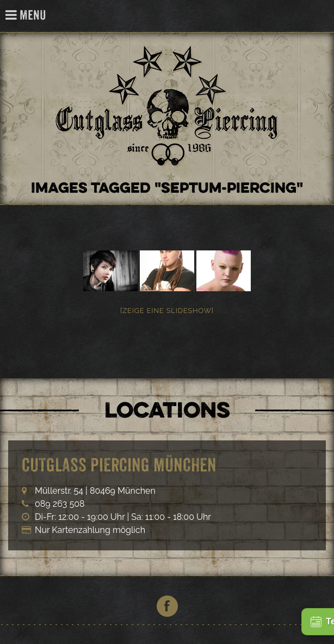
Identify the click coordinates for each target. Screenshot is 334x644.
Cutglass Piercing (320, 16)
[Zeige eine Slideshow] (167, 311)
